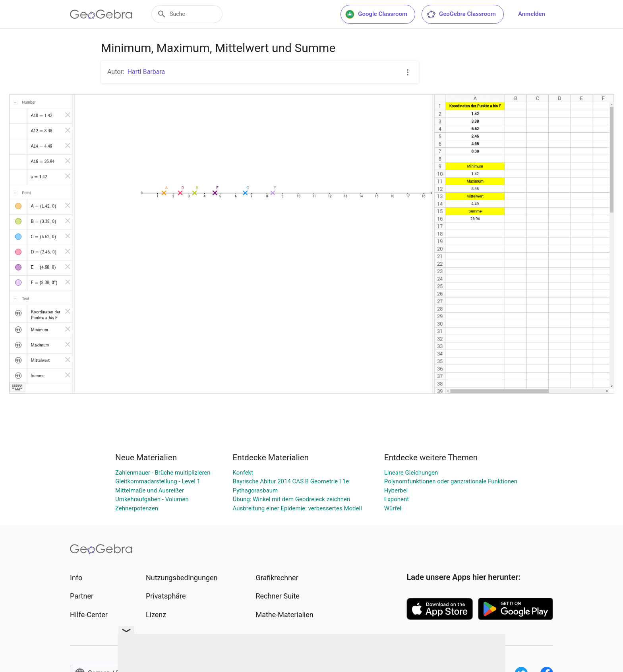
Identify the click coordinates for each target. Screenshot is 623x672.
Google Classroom (376, 14)
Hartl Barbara (146, 72)
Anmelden (532, 14)
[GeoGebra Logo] (101, 14)
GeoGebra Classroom (461, 14)
